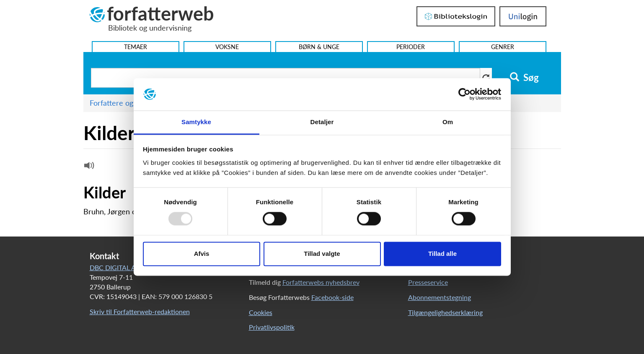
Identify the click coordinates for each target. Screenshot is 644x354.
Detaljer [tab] (322, 122)
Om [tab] (448, 122)
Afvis (202, 254)
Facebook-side (332, 297)
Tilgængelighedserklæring (445, 312)
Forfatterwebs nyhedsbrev (321, 282)
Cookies (261, 312)
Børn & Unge (319, 47)
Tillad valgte (322, 254)
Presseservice (428, 282)
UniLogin (523, 16)
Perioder (411, 47)
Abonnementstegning (440, 297)
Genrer (503, 47)
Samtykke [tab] (196, 122)
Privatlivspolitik (272, 327)
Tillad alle (442, 254)
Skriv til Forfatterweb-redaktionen (140, 311)
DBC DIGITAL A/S (116, 267)
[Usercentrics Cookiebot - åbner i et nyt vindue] (464, 94)
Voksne (227, 47)
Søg (524, 78)
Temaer (136, 47)
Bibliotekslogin (456, 16)
